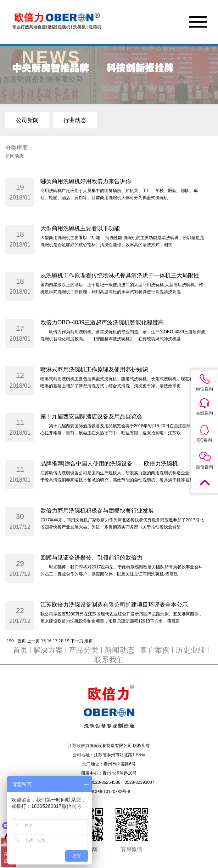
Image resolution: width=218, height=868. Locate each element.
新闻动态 (119, 650)
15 (43, 641)
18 (61, 641)
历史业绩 (190, 650)
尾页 (89, 641)
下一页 (77, 641)
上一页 (33, 641)
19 (67, 641)
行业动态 (75, 120)
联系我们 (109, 660)
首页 (22, 641)
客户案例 (155, 650)
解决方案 (48, 650)
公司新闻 (27, 120)
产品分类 (84, 650)
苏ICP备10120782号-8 (109, 792)
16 (49, 641)
